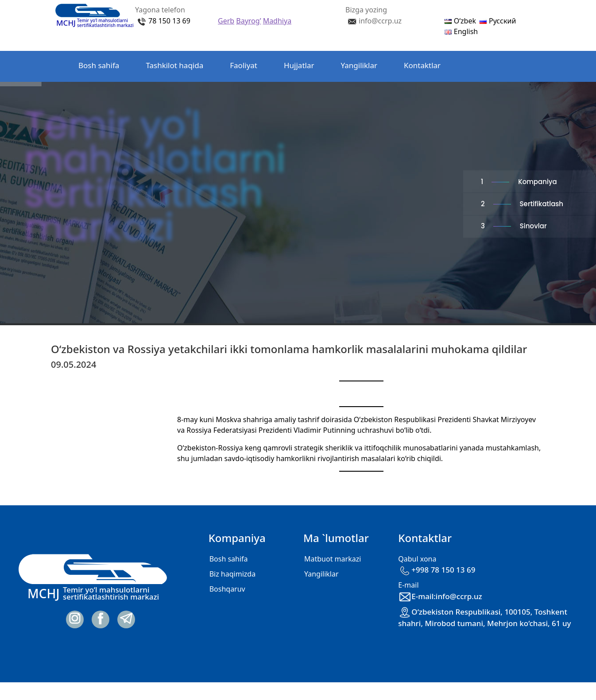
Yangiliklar (359, 65)
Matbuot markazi (333, 559)
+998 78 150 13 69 (437, 570)
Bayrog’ (248, 21)
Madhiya (277, 21)
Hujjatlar (299, 65)
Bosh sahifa (99, 65)
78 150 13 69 (169, 21)
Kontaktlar (422, 65)
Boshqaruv (227, 589)
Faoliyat (244, 65)
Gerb (226, 21)
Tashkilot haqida (174, 65)
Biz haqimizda (232, 574)
